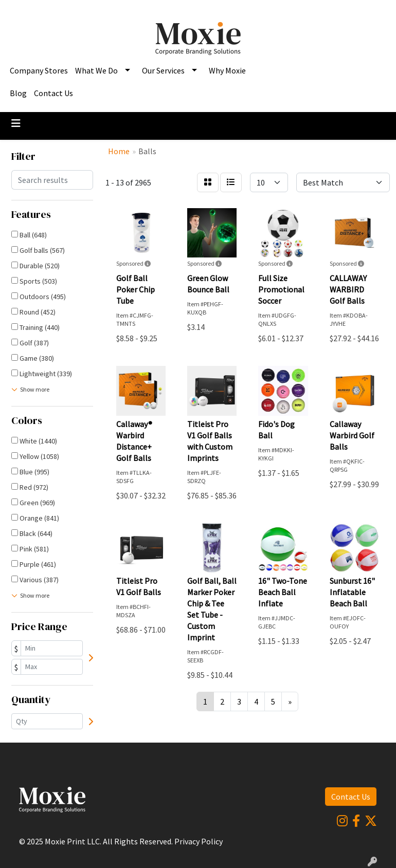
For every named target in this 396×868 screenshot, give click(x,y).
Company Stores (39, 70)
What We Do (96, 70)
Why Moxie (227, 70)
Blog (18, 93)
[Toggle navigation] (16, 123)
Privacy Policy (199, 841)
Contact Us (53, 93)
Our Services (163, 70)
